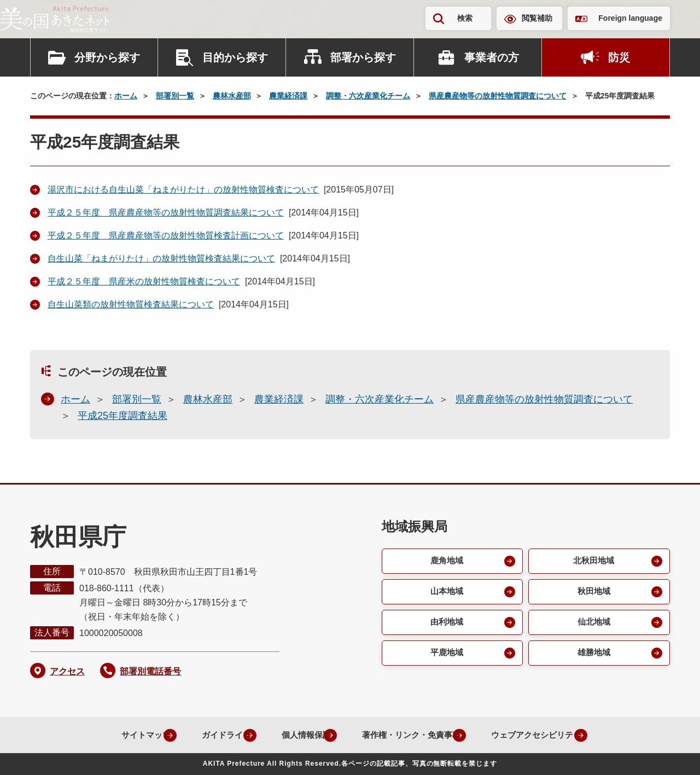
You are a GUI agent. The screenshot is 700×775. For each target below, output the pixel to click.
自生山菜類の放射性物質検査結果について (131, 304)
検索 (465, 18)
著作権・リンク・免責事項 (406, 735)
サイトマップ (120, 735)
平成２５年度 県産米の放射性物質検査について (144, 281)
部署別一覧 (175, 96)
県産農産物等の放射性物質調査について (498, 96)
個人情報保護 (293, 735)
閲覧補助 (537, 18)
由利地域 (446, 625)
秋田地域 (593, 593)
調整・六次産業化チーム (368, 96)
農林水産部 (232, 96)
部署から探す (363, 57)
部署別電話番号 (150, 671)
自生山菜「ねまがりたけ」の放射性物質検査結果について (161, 258)
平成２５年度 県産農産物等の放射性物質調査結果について (166, 212)
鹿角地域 (446, 561)
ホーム (126, 96)
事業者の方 (492, 57)
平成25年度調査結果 (122, 416)
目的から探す (235, 57)
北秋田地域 (593, 561)
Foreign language (630, 18)
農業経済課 (288, 96)
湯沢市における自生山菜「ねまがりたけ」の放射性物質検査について (183, 190)
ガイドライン (207, 735)
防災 (619, 57)
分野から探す (107, 57)
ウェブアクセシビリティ (540, 735)
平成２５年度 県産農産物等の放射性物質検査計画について (166, 235)
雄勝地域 (593, 657)
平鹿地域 (446, 657)
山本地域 (446, 593)
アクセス (67, 671)
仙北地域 (593, 625)
